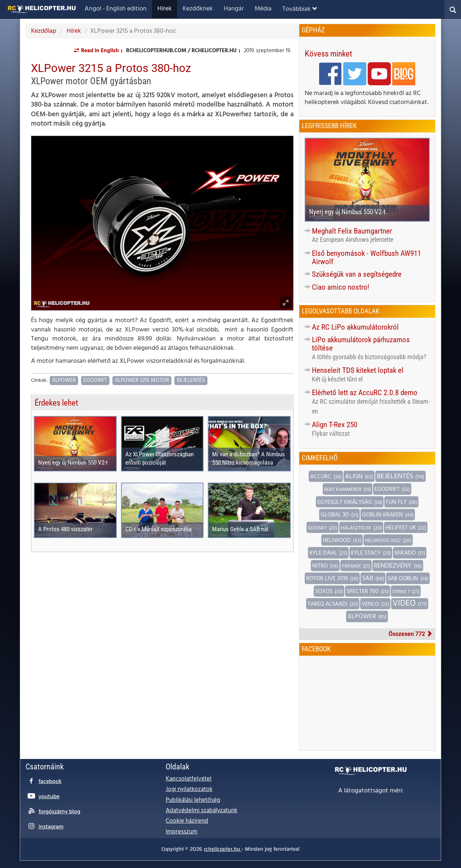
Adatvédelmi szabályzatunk (202, 811)
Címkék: (39, 381)
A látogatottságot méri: (371, 791)
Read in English (100, 51)
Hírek (165, 9)
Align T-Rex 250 (335, 425)
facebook (50, 782)
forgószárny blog (59, 812)
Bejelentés (191, 380)
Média (263, 9)
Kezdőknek (198, 9)
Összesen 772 (410, 634)
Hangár (234, 9)
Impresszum (182, 832)
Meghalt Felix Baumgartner (352, 231)
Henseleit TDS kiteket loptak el (358, 370)
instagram (51, 827)
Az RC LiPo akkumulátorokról (355, 327)
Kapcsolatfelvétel (189, 779)
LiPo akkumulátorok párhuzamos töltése (361, 344)
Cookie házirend (187, 821)
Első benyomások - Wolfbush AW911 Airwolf (366, 257)
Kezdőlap (44, 31)
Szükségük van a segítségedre (357, 274)
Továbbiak (300, 9)
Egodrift (95, 380)
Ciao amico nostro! (341, 287)
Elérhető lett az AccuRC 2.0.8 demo (365, 393)
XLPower (64, 380)
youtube (49, 797)
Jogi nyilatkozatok (189, 789)
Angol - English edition (116, 9)
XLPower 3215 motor (142, 380)
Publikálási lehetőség (193, 800)
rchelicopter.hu (223, 849)
